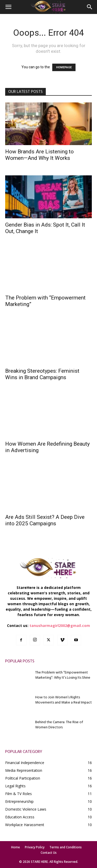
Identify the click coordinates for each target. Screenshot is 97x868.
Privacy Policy (35, 847)
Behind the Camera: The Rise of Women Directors (59, 725)
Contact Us (49, 853)
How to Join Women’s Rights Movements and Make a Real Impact (64, 700)
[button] (8, 7)
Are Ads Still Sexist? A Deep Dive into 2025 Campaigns (45, 520)
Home (16, 847)
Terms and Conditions (66, 847)
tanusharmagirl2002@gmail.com (60, 626)
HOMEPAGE (64, 67)
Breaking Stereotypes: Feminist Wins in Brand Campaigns (42, 374)
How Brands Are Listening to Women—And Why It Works (39, 155)
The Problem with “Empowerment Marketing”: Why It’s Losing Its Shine (63, 675)
